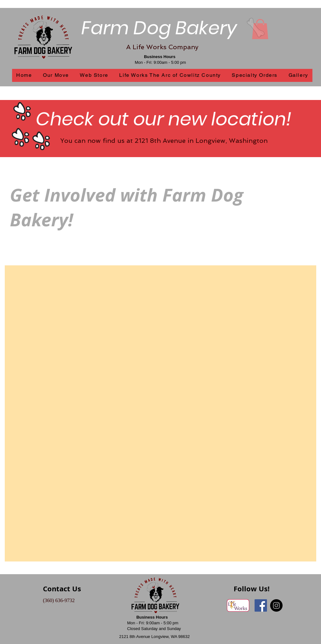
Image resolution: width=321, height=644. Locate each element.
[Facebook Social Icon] (261, 605)
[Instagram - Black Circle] (276, 605)
